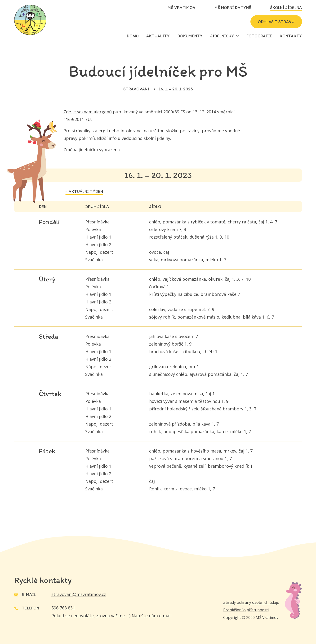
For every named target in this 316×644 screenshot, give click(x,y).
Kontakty (291, 36)
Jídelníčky (222, 36)
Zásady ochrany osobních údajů (251, 602)
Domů (133, 36)
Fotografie (259, 36)
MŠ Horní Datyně (233, 8)
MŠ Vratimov (182, 8)
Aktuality (158, 36)
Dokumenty (190, 36)
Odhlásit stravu (276, 22)
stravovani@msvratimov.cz (79, 594)
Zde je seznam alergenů (88, 112)
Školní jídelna (286, 8)
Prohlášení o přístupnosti (246, 610)
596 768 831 (63, 608)
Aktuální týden (84, 191)
